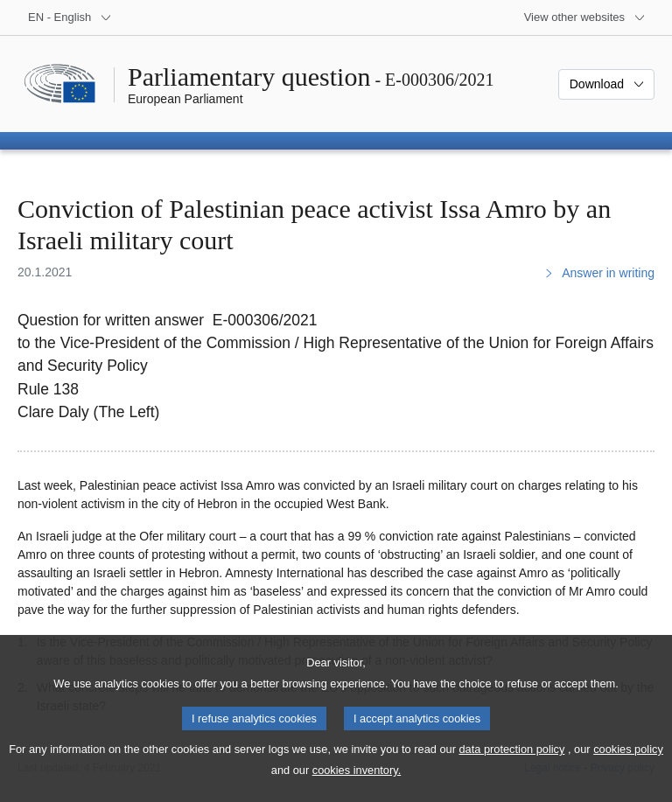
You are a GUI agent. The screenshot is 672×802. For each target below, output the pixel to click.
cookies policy (628, 767)
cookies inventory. (357, 788)
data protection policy (511, 767)
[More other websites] (585, 17)
